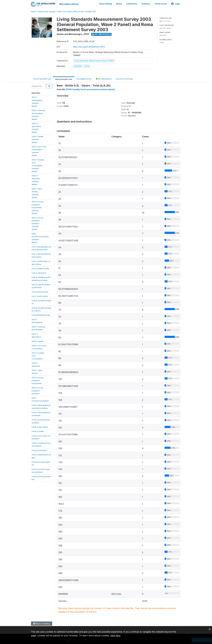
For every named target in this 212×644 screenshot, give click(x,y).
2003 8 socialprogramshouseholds (37, 380)
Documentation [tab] (84, 79)
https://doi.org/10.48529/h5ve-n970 (89, 47)
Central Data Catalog (46, 11)
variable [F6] (90, 11)
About (119, 4)
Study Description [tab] (42, 79)
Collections (132, 4)
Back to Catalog (42, 623)
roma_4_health (38, 431)
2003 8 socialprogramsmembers (37, 390)
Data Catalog (106, 4)
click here (115, 636)
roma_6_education (39, 450)
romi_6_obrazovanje (40, 292)
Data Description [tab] (64, 79)
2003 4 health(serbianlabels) (38, 139)
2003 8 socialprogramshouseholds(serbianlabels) (37, 207)
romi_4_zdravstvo (39, 273)
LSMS (59, 11)
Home (33, 11)
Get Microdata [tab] (104, 79)
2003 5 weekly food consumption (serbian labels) (90, 89)
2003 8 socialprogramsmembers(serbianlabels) (37, 223)
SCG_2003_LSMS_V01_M (73, 11)
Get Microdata (101, 34)
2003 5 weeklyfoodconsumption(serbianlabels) (38, 165)
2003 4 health (38, 341)
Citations (146, 4)
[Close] (210, 629)
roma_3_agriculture (40, 427)
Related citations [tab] (125, 79)
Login (176, 4)
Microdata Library (69, 4)
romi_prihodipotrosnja (41, 315)
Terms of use (161, 4)
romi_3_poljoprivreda (40, 268)
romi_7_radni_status (40, 296)
